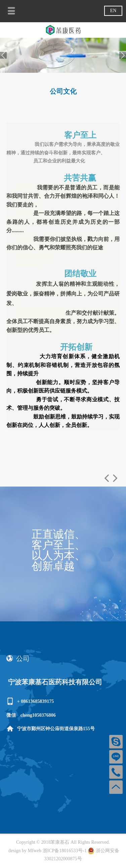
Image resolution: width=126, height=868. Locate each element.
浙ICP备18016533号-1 (65, 851)
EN (113, 11)
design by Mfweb (25, 851)
